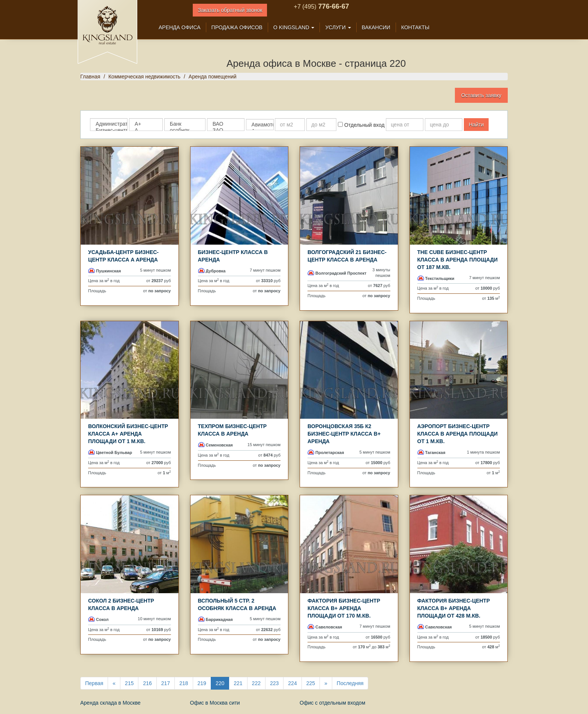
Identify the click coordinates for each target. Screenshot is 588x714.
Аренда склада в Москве (110, 703)
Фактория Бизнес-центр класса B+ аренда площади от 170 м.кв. (344, 608)
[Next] (326, 683)
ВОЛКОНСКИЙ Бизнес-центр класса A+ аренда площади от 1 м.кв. (128, 434)
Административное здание (109, 124)
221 (238, 683)
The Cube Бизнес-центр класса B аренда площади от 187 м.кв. (458, 260)
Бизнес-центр (109, 130)
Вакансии (376, 27)
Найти (476, 125)
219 (202, 683)
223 (274, 683)
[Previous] (114, 683)
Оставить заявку (481, 95)
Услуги (338, 27)
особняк (185, 130)
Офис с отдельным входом (332, 703)
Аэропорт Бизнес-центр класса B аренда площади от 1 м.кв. (458, 434)
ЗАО (226, 130)
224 (292, 683)
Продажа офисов (237, 27)
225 (311, 683)
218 (184, 683)
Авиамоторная (260, 125)
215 (129, 683)
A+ (146, 124)
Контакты (415, 27)
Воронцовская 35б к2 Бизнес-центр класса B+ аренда (344, 434)
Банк (185, 124)
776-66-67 (333, 6)
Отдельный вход (361, 125)
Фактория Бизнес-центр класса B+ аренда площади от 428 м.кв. (454, 608)
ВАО (226, 124)
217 (166, 683)
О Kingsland (294, 27)
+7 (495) (305, 7)
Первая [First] (94, 683)
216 (147, 683)
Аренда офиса (180, 27)
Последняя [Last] (350, 683)
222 (256, 683)
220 (220, 683)
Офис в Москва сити (215, 703)
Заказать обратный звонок (230, 10)
